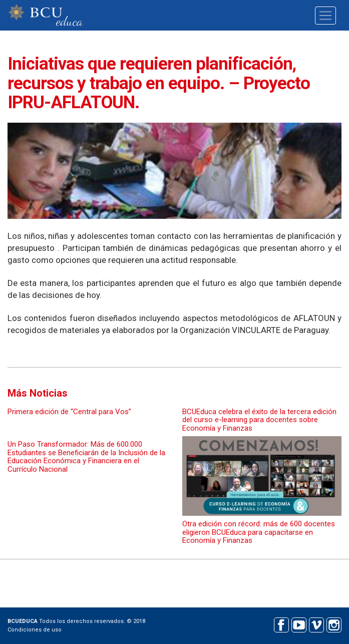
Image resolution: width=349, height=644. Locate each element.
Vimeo (316, 624)
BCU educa (46, 15)
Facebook (281, 624)
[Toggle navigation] (325, 16)
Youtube (299, 624)
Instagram (334, 624)
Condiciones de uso (35, 630)
